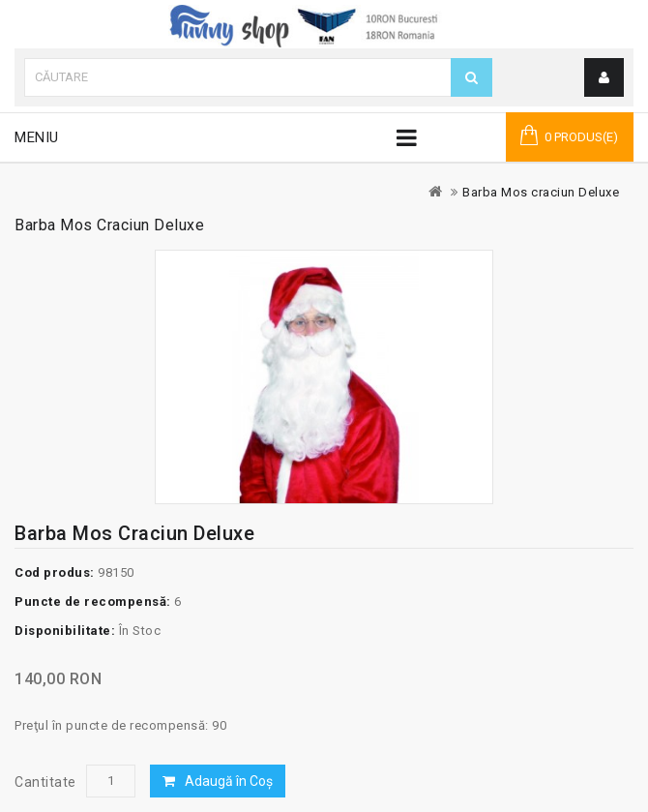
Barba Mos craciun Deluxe (541, 192)
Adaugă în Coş (229, 781)
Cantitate (45, 782)
